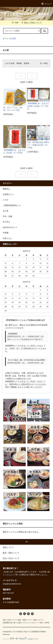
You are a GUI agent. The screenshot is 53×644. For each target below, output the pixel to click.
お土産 (13, 38)
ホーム (6, 38)
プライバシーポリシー (31, 623)
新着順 (26, 63)
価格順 (19, 63)
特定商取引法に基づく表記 (12, 623)
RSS (41, 623)
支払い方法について (31, 23)
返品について (38, 620)
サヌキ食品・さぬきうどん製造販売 (27, 14)
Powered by (21, 639)
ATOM (47, 623)
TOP (15, 23)
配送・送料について (25, 620)
